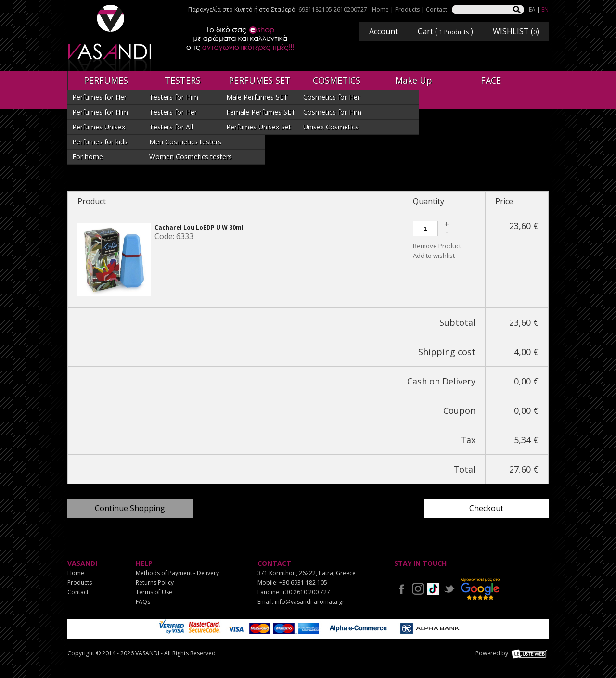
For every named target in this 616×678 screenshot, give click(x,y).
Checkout (486, 508)
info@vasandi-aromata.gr (310, 602)
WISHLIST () (516, 31)
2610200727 (350, 9)
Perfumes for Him (100, 112)
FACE (491, 80)
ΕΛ (532, 9)
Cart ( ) (445, 31)
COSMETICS (337, 80)
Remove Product (437, 246)
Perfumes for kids (100, 142)
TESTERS (183, 80)
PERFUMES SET (260, 80)
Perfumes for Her (99, 97)
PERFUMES (106, 80)
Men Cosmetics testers (185, 142)
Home (380, 9)
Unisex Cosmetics (331, 127)
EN (545, 9)
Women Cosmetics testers (191, 157)
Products (407, 9)
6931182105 (315, 9)
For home (88, 157)
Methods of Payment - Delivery (177, 573)
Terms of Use (154, 592)
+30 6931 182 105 (303, 582)
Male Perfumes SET (257, 97)
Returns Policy (155, 582)
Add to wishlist (434, 256)
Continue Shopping (130, 508)
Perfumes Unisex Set (259, 127)
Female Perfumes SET (261, 112)
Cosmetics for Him (332, 112)
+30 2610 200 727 (306, 592)
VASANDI (111, 38)
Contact (436, 9)
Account (384, 31)
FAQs (143, 602)
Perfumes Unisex (99, 127)
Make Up (414, 80)
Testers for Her (173, 112)
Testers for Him (174, 97)
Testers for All (171, 127)
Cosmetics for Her (332, 97)
